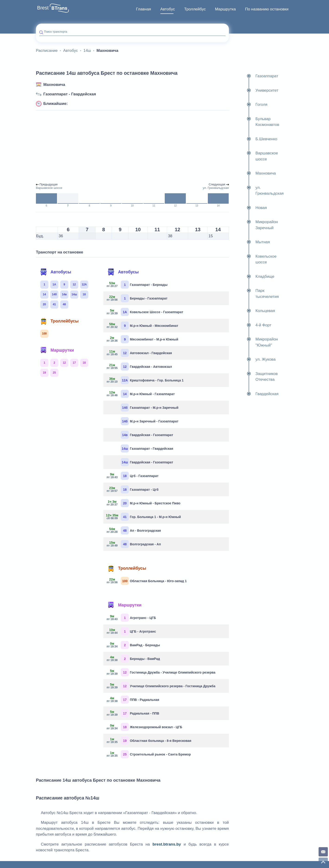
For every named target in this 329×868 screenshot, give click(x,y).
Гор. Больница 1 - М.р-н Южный (144, 517)
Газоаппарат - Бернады (137, 285)
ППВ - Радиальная (133, 700)
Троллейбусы (59, 321)
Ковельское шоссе (255, 259)
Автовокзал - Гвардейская (139, 353)
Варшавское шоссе (255, 156)
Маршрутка (225, 9)
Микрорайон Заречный (255, 225)
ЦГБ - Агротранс (131, 631)
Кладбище (253, 277)
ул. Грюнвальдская (258, 191)
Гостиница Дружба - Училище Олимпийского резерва (161, 672)
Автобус (168, 9)
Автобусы (56, 272)
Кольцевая (254, 311)
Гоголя (250, 105)
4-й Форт (252, 325)
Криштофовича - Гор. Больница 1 (145, 380)
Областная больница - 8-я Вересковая (149, 741)
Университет (255, 91)
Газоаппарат (255, 76)
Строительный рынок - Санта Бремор (149, 754)
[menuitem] (144, 9)
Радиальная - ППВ (133, 713)
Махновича (54, 85)
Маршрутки (57, 350)
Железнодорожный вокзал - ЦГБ (144, 727)
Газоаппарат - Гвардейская (70, 94)
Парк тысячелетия (256, 294)
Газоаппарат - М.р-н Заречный (150, 407)
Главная (144, 9)
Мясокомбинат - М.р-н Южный (142, 339)
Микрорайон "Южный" (255, 342)
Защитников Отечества (255, 377)
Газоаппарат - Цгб (133, 489)
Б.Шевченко (255, 139)
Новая (250, 208)
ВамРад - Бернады (133, 645)
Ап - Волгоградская (134, 530)
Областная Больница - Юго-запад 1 (147, 581)
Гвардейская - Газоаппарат (147, 435)
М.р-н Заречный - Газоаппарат (150, 421)
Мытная (251, 242)
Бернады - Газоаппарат (137, 298)
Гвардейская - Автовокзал (139, 367)
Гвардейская (255, 394)
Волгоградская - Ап (134, 544)
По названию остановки (267, 9)
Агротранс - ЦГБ (131, 618)
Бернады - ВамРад (133, 659)
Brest (43, 8)
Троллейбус (195, 9)
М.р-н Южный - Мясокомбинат (142, 326)
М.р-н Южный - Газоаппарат (141, 394)
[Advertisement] (132, 147)
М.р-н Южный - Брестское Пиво (144, 503)
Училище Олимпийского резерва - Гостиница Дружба (161, 686)
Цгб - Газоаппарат (133, 476)
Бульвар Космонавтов (256, 122)
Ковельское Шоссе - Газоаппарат (145, 312)
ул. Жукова (254, 359)
